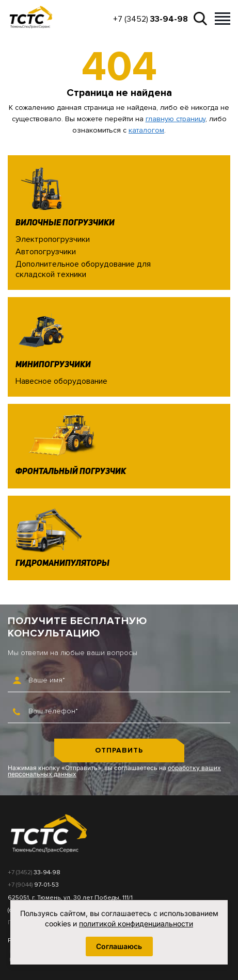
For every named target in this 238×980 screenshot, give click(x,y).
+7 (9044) (33, 885)
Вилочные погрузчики (65, 223)
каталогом (146, 130)
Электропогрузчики (53, 239)
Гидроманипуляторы (62, 564)
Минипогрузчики (53, 365)
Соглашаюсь (119, 946)
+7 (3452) (150, 19)
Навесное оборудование (61, 381)
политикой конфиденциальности (136, 924)
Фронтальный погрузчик (71, 472)
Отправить (119, 750)
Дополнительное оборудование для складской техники (83, 269)
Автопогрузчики (46, 252)
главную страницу (176, 119)
